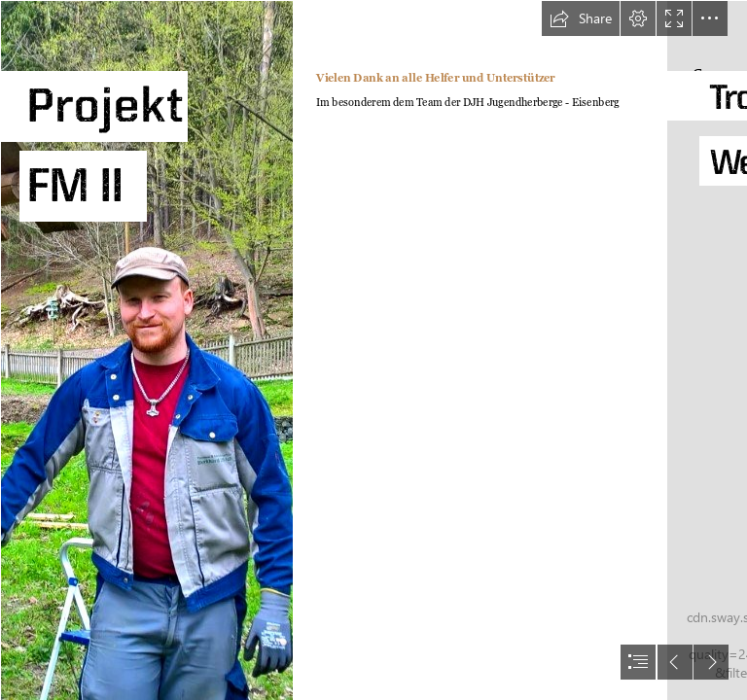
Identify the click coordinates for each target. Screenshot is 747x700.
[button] (581, 18)
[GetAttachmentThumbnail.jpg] (146, 350)
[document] (373, 350)
